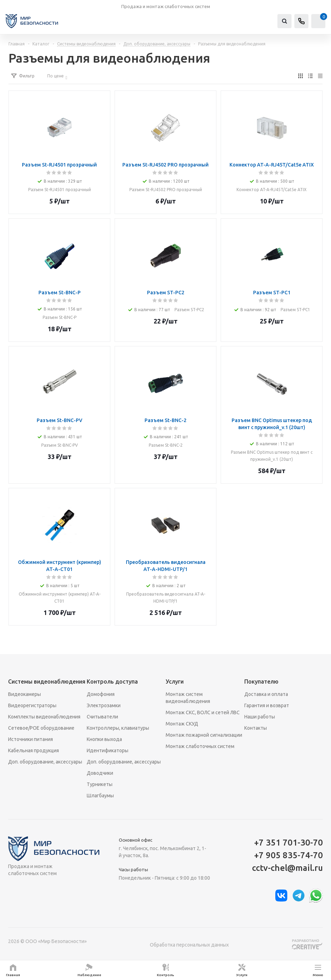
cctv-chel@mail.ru (287, 868)
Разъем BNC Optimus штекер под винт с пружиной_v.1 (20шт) (272, 456)
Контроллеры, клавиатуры (118, 728)
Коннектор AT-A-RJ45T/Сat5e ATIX (272, 190)
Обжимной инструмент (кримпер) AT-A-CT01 (60, 598)
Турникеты (100, 784)
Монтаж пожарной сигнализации (204, 735)
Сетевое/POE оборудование (41, 728)
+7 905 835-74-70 (289, 855)
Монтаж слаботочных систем (200, 746)
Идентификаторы (108, 750)
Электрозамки (104, 705)
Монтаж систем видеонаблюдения (188, 698)
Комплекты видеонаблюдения (44, 717)
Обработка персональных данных (189, 945)
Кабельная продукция (33, 750)
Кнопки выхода (104, 739)
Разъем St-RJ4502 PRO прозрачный (166, 190)
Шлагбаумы (100, 796)
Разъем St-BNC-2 (166, 445)
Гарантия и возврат (267, 705)
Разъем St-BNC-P (60, 317)
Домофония (101, 694)
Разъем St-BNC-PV (60, 445)
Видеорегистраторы (32, 705)
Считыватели (102, 717)
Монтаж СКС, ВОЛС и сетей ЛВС (203, 712)
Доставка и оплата (266, 694)
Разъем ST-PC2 (189, 310)
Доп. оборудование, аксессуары (45, 762)
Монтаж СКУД (182, 724)
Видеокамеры (24, 694)
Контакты (256, 728)
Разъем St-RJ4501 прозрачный (60, 190)
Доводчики (100, 773)
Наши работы (260, 717)
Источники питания (30, 739)
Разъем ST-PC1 (295, 310)
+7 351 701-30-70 (289, 843)
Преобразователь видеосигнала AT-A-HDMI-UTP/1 (166, 598)
